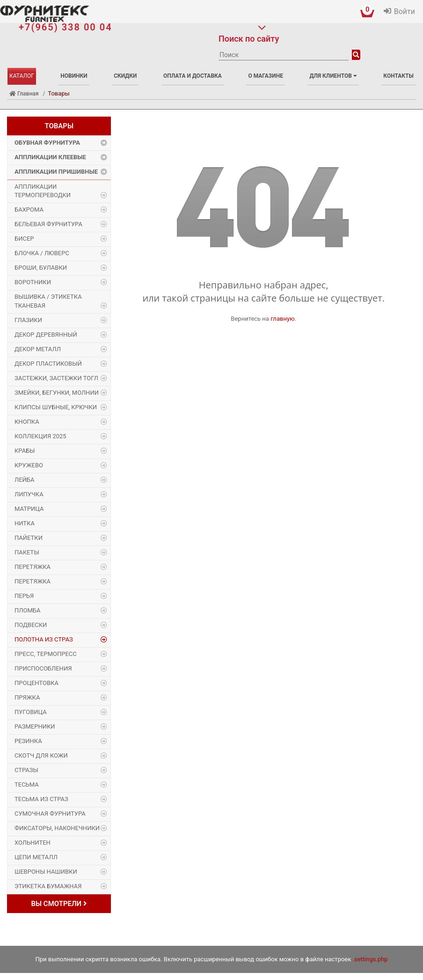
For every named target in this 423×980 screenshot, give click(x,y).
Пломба (27, 610)
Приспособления (43, 668)
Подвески (31, 625)
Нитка (25, 523)
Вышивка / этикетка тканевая (48, 301)
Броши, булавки (41, 268)
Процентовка (36, 683)
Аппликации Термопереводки (43, 191)
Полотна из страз (44, 639)
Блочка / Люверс (42, 253)
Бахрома (29, 210)
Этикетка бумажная (48, 886)
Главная (24, 94)
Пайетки (29, 538)
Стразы (26, 770)
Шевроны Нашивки (46, 872)
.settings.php (370, 959)
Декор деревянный (46, 335)
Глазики (28, 320)
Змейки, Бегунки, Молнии (57, 393)
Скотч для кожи (41, 755)
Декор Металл (38, 349)
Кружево (29, 465)
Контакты (398, 76)
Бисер (24, 239)
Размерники (35, 726)
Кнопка (27, 422)
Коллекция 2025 (40, 436)
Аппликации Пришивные (56, 172)
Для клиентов (333, 76)
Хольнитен (33, 843)
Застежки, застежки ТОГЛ (56, 378)
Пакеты (27, 552)
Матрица (29, 509)
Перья (24, 596)
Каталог (22, 76)
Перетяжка (33, 567)
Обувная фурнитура (47, 143)
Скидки (125, 76)
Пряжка (27, 697)
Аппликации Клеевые (50, 157)
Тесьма (27, 785)
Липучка (29, 494)
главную (283, 319)
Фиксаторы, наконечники (57, 828)
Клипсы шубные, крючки (56, 407)
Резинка (28, 741)
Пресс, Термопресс (46, 654)
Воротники (33, 282)
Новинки (74, 76)
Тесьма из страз (41, 799)
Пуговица (31, 712)
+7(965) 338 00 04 (66, 27)
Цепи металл (36, 857)
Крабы (25, 451)
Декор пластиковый (48, 364)
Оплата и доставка (193, 76)
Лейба (25, 480)
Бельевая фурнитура (48, 224)
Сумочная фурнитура (50, 814)
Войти (405, 11)
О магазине (266, 76)
